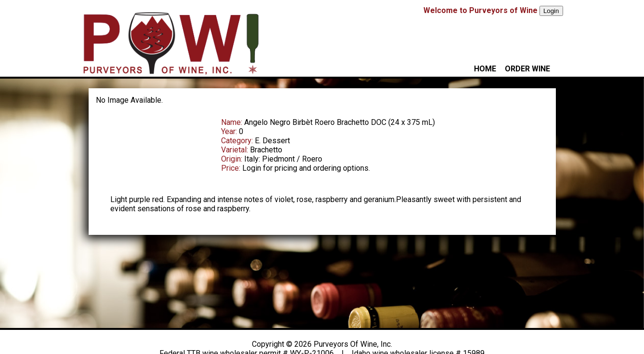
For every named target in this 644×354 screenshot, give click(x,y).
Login (551, 11)
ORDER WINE (527, 69)
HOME (485, 69)
